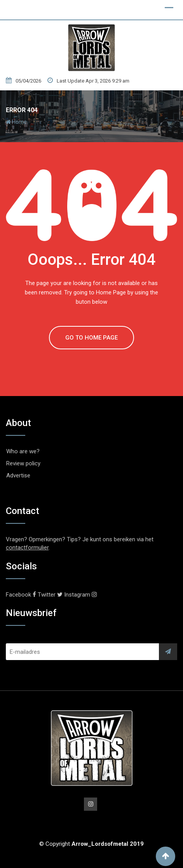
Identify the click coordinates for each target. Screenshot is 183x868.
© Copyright (91, 844)
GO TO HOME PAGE (91, 338)
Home (16, 122)
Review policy (23, 463)
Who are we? (23, 451)
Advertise (18, 475)
